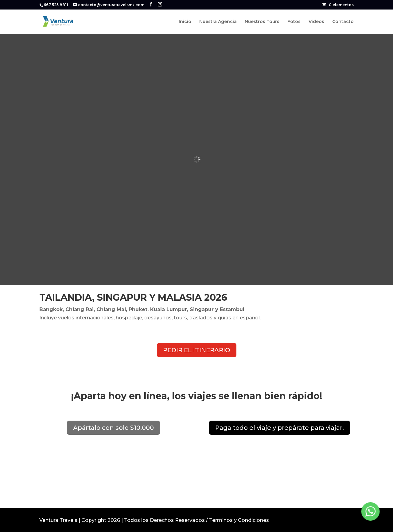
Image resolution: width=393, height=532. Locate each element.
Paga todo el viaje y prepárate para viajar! (280, 428)
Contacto (343, 22)
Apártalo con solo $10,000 (113, 428)
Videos (316, 22)
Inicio (185, 22)
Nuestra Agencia (218, 22)
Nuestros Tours (262, 22)
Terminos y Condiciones (239, 520)
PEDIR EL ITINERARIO (197, 350)
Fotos (294, 22)
